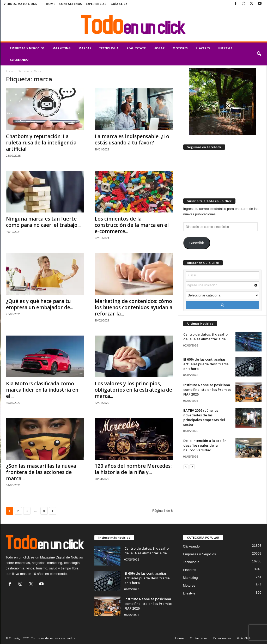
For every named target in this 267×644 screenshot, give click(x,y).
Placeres (203, 48)
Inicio (9, 71)
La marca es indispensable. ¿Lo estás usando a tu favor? (132, 139)
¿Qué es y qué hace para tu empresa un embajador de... (40, 304)
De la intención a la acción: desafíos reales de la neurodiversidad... (205, 445)
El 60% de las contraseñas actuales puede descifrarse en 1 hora (206, 364)
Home (50, 4)
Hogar (159, 48)
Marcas (85, 48)
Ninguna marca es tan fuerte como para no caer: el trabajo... (43, 222)
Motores (180, 48)
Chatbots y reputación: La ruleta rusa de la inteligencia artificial (41, 143)
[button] (259, 54)
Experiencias (96, 4)
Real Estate (136, 48)
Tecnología (109, 48)
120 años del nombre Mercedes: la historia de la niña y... (133, 469)
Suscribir (197, 243)
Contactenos (71, 4)
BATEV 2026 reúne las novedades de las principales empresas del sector (204, 417)
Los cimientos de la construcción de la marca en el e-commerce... (132, 225)
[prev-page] (186, 467)
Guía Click (119, 4)
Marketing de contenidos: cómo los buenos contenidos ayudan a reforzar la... (133, 307)
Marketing (62, 48)
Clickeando (19, 60)
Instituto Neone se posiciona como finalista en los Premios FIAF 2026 (207, 390)
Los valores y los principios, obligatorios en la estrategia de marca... (133, 390)
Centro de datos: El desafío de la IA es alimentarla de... (206, 337)
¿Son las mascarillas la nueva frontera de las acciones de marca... (41, 472)
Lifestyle (225, 48)
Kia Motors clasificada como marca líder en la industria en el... (42, 390)
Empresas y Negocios (27, 48)
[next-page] (192, 467)
